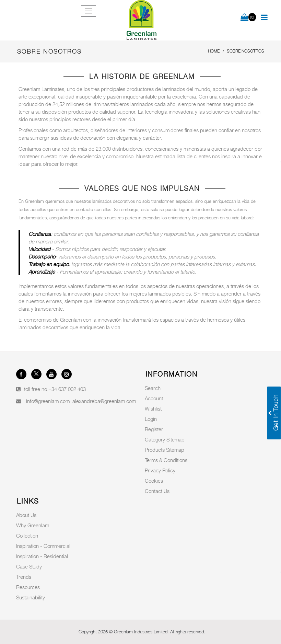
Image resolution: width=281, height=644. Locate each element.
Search (153, 388)
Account (154, 398)
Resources (28, 587)
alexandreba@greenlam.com (104, 401)
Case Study (29, 566)
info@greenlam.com (48, 401)
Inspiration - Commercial (43, 546)
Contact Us (157, 491)
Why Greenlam (33, 525)
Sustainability (31, 597)
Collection (27, 536)
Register (154, 429)
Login (151, 419)
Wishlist (153, 409)
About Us (26, 515)
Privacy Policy (160, 470)
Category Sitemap (165, 439)
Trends (24, 577)
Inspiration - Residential (42, 556)
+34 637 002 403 (67, 389)
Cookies (154, 481)
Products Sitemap (165, 450)
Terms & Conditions (166, 460)
